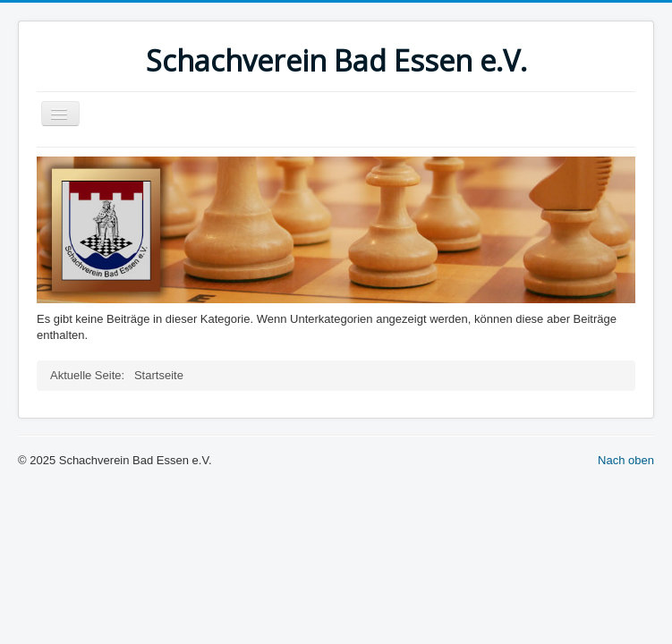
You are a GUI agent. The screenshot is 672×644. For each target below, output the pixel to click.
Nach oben (626, 460)
